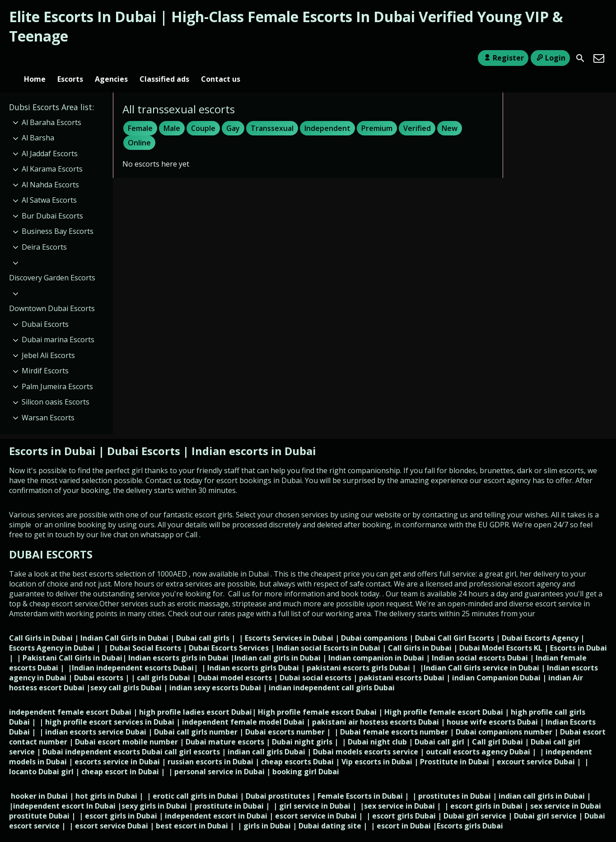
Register (503, 58)
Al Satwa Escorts (49, 186)
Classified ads (164, 58)
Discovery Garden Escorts (52, 263)
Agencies (111, 58)
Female (140, 113)
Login (550, 58)
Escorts (70, 58)
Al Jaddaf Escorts (50, 139)
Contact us (221, 58)
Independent (327, 113)
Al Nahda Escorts (50, 170)
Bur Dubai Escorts (52, 201)
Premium (377, 113)
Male (172, 113)
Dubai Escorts (45, 309)
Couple (203, 113)
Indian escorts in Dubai (254, 436)
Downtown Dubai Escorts (52, 293)
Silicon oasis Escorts (56, 387)
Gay (233, 113)
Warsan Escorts (48, 403)
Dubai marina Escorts (58, 325)
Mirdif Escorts (45, 356)
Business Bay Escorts (58, 217)
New (450, 113)
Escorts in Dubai (54, 436)
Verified (417, 113)
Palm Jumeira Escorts (57, 372)
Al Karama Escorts (52, 154)
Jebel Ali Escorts (48, 340)
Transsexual (272, 113)
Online (139, 128)
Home (35, 58)
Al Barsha (38, 123)
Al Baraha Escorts (51, 107)
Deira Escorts (44, 232)
